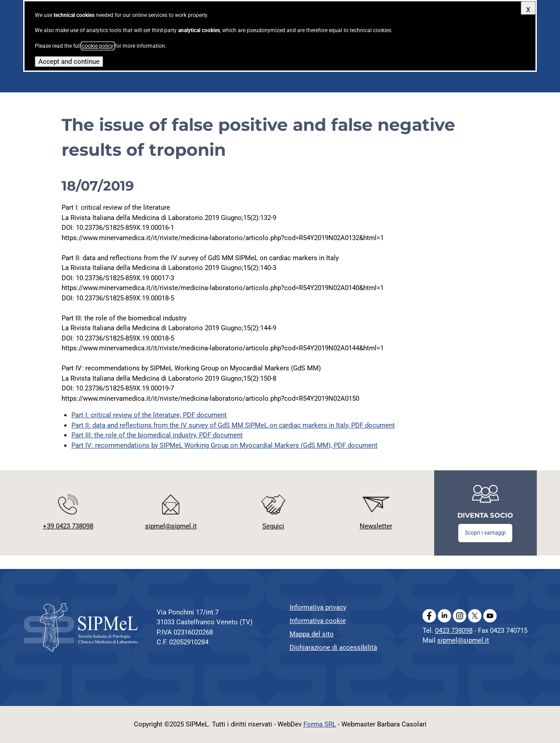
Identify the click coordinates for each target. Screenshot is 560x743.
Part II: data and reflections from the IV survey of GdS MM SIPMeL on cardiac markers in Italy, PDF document (233, 425)
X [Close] (528, 10)
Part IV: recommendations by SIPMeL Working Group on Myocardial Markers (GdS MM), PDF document (224, 445)
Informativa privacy (318, 607)
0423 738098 (454, 631)
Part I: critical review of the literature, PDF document (149, 415)
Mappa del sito (312, 634)
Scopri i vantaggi (485, 533)
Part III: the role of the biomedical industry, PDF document (157, 435)
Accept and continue (69, 62)
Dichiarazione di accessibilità (333, 648)
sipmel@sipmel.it (463, 640)
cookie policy (98, 46)
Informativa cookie (318, 621)
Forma (320, 724)
